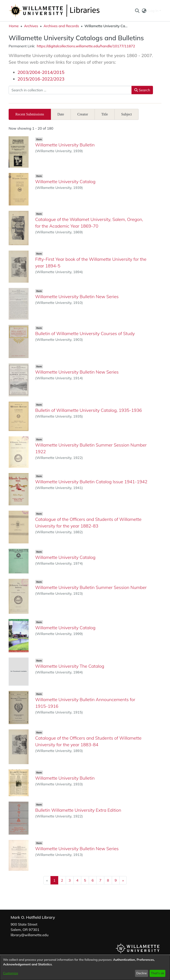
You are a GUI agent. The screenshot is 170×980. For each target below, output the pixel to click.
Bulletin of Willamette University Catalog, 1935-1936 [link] (89, 410)
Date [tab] (61, 114)
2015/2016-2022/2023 (41, 79)
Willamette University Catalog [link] (65, 181)
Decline (142, 973)
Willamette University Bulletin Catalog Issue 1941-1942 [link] (91, 482)
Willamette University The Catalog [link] (70, 666)
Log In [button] (154, 11)
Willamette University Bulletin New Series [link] (77, 296)
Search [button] (142, 90)
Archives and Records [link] (61, 26)
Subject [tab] (127, 114)
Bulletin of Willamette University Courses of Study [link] (85, 333)
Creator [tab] (83, 114)
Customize (11, 973)
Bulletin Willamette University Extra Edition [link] (78, 810)
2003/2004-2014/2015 (41, 72)
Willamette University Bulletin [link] (65, 145)
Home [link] (14, 26)
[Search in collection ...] (70, 90)
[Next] (123, 880)
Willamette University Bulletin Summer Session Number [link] (91, 587)
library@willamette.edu (30, 935)
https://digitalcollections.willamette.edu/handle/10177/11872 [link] (86, 46)
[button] (137, 11)
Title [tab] (105, 114)
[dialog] (85, 968)
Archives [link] (31, 26)
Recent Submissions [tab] (30, 114)
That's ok (157, 973)
